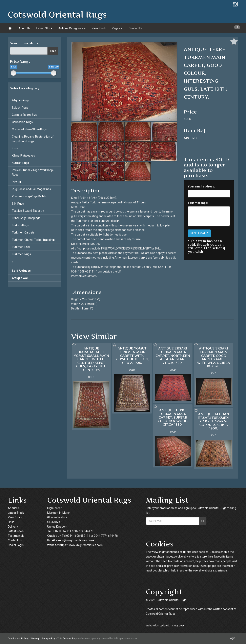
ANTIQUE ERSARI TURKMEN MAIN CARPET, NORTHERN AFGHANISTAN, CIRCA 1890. (173, 355)
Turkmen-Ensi (21, 247)
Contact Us (136, 28)
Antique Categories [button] (72, 28)
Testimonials (16, 536)
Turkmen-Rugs (21, 254)
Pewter (17, 182)
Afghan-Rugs (20, 100)
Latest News (16, 531)
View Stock (99, 28)
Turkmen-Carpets (23, 233)
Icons (15, 148)
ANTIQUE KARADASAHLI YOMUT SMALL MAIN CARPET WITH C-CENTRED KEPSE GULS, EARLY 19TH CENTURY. (91, 359)
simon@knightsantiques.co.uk (75, 540)
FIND (53, 51)
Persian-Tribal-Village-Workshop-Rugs (33, 172)
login (232, 638)
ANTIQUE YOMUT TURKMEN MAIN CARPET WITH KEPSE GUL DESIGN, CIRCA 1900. (132, 355)
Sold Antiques (21, 271)
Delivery (13, 527)
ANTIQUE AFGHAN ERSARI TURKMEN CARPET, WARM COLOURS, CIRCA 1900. (214, 421)
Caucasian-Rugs (22, 122)
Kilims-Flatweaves (23, 156)
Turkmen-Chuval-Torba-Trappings (34, 240)
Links (11, 522)
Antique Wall (20, 278)
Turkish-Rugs (20, 225)
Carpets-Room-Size (25, 115)
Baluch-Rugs (20, 108)
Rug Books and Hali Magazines (31, 189)
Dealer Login (16, 545)
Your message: (198, 203)
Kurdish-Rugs (20, 163)
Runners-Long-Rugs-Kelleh (29, 196)
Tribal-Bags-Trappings (26, 218)
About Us (24, 28)
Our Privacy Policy (18, 639)
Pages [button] (117, 28)
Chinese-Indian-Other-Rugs (29, 129)
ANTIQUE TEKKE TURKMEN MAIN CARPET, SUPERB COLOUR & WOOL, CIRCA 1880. (173, 417)
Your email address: (201, 186)
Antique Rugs (49, 639)
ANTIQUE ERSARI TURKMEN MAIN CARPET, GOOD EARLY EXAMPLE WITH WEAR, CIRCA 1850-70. (213, 357)
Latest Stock (44, 28)
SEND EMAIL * (199, 233)
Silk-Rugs (18, 204)
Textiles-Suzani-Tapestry (28, 211)
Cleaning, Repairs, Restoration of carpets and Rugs (33, 139)
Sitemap (35, 639)
